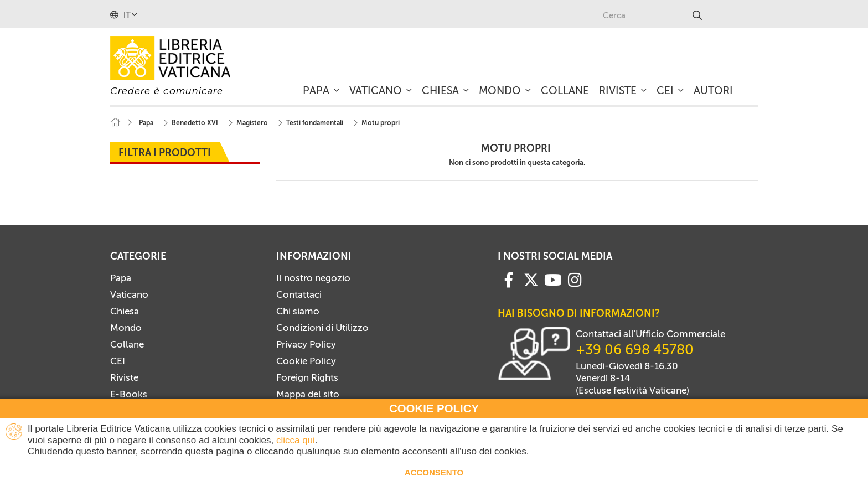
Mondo (126, 328)
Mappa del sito (308, 394)
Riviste (124, 377)
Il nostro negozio (313, 278)
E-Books (129, 394)
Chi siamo (298, 311)
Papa (121, 278)
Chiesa (125, 311)
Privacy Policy (306, 344)
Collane (127, 344)
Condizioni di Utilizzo (322, 328)
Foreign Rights (307, 377)
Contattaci (299, 294)
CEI (118, 361)
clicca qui (296, 440)
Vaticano (129, 294)
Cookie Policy (306, 361)
